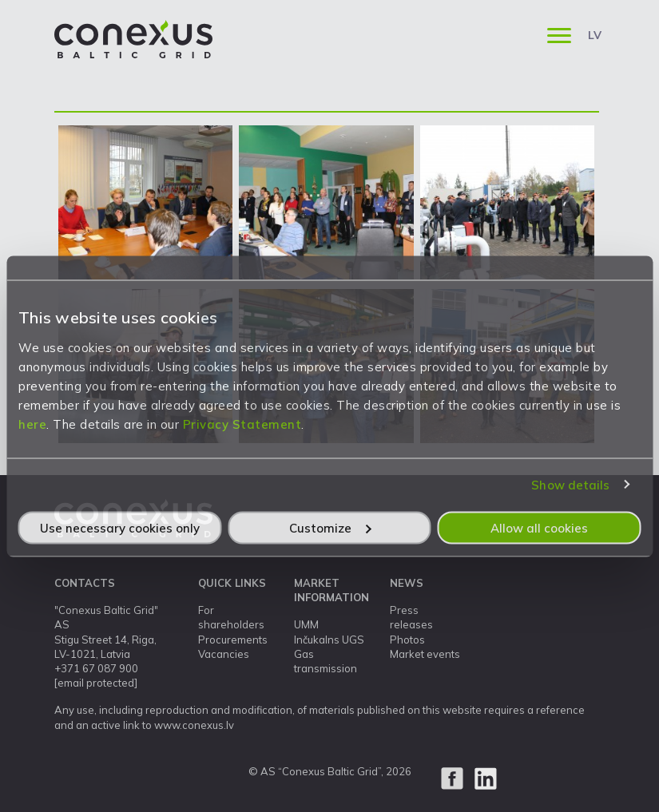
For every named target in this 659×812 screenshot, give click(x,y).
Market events (425, 654)
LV (595, 35)
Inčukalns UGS (329, 640)
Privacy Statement (242, 424)
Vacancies (224, 654)
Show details (570, 485)
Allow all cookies (539, 527)
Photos (407, 640)
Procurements (233, 640)
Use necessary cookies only (120, 527)
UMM (306, 624)
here (32, 424)
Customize (330, 527)
